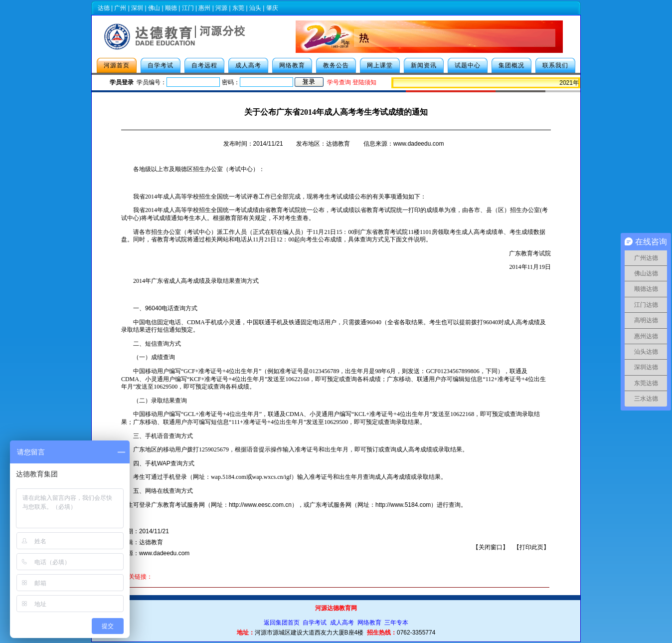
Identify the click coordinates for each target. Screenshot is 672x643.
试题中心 (468, 65)
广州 (120, 8)
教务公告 (336, 65)
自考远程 (204, 65)
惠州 (204, 8)
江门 (188, 8)
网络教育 (292, 65)
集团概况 (511, 65)
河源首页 (117, 65)
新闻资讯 (424, 65)
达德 (104, 8)
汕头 (255, 8)
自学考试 (161, 65)
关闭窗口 (491, 547)
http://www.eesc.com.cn (260, 505)
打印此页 (531, 547)
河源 (221, 8)
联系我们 (555, 65)
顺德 (171, 8)
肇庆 (272, 8)
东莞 (238, 8)
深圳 (137, 8)
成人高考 (248, 65)
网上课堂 (380, 65)
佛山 (154, 8)
